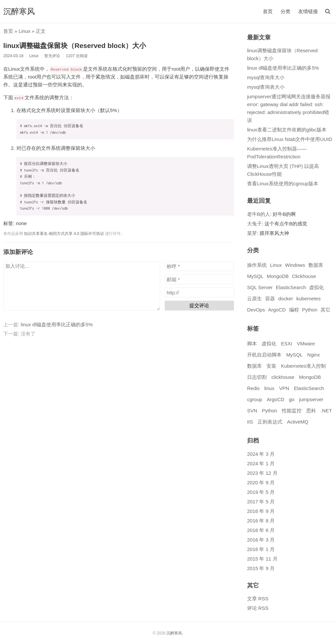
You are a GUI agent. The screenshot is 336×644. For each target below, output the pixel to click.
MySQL (255, 276)
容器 (270, 299)
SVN (252, 411)
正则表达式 (270, 422)
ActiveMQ (298, 422)
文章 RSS (258, 598)
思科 (311, 411)
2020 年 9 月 (261, 483)
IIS (250, 422)
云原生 (254, 299)
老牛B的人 (259, 214)
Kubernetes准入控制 (303, 366)
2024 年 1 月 (261, 463)
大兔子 (254, 224)
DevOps (256, 310)
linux (269, 388)
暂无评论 (52, 56)
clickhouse (283, 377)
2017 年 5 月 (261, 502)
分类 (285, 11)
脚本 (252, 344)
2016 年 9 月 (261, 511)
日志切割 (257, 377)
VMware (306, 344)
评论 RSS (258, 608)
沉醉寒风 (19, 11)
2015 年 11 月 (262, 559)
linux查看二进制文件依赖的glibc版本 (287, 130)
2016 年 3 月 (261, 540)
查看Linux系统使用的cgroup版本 (283, 184)
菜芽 (252, 233)
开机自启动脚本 (264, 355)
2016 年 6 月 (261, 530)
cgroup (255, 399)
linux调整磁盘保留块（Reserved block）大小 (75, 46)
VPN (284, 388)
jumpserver (311, 399)
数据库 (316, 265)
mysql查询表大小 (266, 87)
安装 (271, 366)
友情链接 (308, 11)
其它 (325, 310)
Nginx (313, 355)
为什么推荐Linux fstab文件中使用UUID (290, 139)
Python (310, 310)
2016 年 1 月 (261, 549)
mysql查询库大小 (266, 77)
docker (286, 299)
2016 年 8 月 (261, 521)
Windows (295, 265)
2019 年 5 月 (261, 492)
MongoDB (278, 276)
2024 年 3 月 (261, 454)
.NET (326, 411)
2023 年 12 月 (262, 473)
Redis (253, 388)
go (292, 399)
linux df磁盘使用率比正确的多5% (57, 324)
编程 (294, 310)
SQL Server (260, 287)
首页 (268, 11)
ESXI (286, 344)
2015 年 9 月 (261, 568)
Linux (25, 31)
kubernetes (308, 299)
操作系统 (257, 265)
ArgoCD (277, 310)
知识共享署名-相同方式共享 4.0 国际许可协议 (64, 234)
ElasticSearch (291, 287)
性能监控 (292, 411)
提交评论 (199, 305)
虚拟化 (316, 287)
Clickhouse (304, 276)
